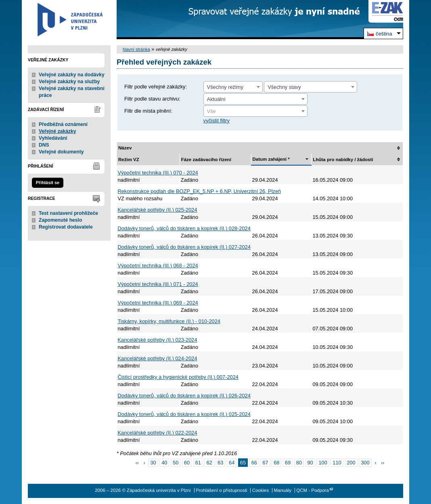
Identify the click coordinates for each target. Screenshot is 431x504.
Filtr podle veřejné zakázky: (156, 87)
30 (153, 463)
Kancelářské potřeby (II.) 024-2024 (158, 358)
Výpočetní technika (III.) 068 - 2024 (158, 266)
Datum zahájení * (271, 159)
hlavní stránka (136, 49)
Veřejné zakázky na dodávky (72, 75)
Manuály (282, 490)
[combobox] (233, 87)
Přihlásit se (48, 183)
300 (365, 463)
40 (164, 463)
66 (254, 463)
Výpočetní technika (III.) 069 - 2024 (158, 303)
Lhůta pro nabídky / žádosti (343, 160)
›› (383, 463)
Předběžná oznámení (63, 124)
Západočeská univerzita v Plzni (69, 20)
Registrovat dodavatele (66, 227)
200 (351, 463)
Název (125, 148)
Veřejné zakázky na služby (69, 82)
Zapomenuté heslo (60, 220)
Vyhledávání (53, 138)
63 (220, 463)
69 (288, 463)
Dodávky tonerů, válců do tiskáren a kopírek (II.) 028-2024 (184, 228)
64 (232, 463)
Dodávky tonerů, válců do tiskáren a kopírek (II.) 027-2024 (184, 247)
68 (276, 463)
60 (187, 463)
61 (198, 463)
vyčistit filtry (217, 121)
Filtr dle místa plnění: (148, 111)
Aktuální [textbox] (216, 99)
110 (337, 463)
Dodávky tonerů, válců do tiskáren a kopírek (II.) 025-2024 (184, 414)
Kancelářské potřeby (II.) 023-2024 (158, 340)
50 (176, 463)
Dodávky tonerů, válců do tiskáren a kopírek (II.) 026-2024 (184, 396)
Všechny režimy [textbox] (225, 87)
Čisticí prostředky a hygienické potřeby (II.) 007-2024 (178, 377)
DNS (44, 145)
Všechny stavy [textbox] (284, 87)
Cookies (261, 490)
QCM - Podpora (313, 490)
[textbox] (255, 111)
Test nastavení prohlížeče (68, 213)
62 (209, 463)
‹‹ (137, 463)
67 (265, 463)
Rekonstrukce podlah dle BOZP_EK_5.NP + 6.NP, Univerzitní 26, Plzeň (200, 191)
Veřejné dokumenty (61, 152)
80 (299, 463)
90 (310, 463)
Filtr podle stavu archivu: (152, 99)
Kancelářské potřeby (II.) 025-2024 (158, 210)
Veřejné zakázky (58, 131)
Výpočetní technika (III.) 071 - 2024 (158, 284)
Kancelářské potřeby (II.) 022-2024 (158, 433)
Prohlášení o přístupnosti (221, 490)
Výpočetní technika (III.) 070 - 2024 (158, 173)
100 (323, 463)
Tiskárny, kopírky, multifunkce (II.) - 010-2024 (169, 321)
